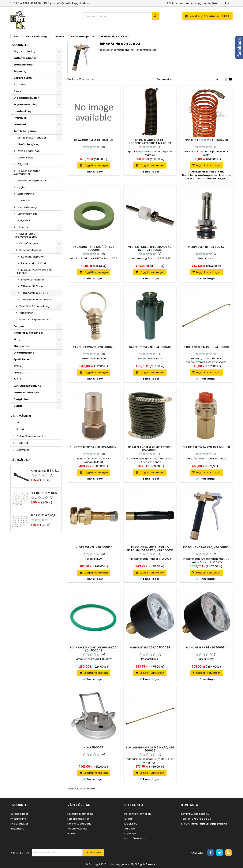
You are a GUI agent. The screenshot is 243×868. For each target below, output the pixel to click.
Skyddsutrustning (26, 104)
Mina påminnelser (135, 838)
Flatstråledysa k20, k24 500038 (206, 447)
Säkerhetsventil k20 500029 (94, 347)
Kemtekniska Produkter (32, 138)
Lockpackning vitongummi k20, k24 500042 (94, 649)
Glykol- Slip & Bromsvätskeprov (26, 235)
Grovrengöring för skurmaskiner (27, 172)
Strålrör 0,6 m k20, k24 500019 (206, 347)
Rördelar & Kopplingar (28, 333)
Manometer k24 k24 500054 (206, 647)
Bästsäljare (21, 460)
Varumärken (21, 416)
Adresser (130, 829)
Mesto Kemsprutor (33, 280)
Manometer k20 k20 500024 (150, 647)
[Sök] (121, 16)
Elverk (17, 91)
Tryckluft (20, 373)
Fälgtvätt (23, 164)
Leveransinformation (80, 814)
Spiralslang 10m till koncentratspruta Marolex (150, 142)
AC (18, 423)
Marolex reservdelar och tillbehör (34, 271)
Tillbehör (23, 227)
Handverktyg (22, 111)
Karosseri (20, 124)
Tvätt (17, 379)
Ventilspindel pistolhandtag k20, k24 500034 (150, 248)
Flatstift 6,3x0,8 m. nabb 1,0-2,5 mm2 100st (45, 515)
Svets (17, 366)
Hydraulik (20, 118)
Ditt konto (134, 805)
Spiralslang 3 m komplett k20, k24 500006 (150, 449)
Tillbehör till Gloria (32, 286)
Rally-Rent (24, 220)
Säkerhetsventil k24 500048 (150, 347)
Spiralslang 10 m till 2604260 (206, 140)
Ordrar (129, 819)
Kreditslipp (131, 824)
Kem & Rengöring (25, 131)
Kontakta (190, 805)
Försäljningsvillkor (78, 819)
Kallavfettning (26, 194)
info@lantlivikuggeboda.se (73, 3)
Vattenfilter (26, 313)
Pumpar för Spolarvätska (35, 319)
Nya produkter (19, 824)
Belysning (20, 71)
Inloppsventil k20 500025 (94, 547)
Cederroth (23, 443)
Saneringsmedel (28, 214)
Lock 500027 (94, 747)
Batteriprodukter (25, 58)
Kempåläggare (29, 243)
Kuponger (131, 834)
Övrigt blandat (24, 399)
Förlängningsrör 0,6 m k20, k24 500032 (150, 749)
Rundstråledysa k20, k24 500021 (94, 447)
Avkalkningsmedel (29, 151)
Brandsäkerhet (23, 65)
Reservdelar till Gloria (34, 263)
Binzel (20, 429)
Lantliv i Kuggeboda (79, 824)
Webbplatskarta (77, 829)
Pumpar (19, 326)
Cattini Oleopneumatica (31, 436)
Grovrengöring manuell (32, 181)
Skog (17, 339)
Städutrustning (24, 353)
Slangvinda (21, 346)
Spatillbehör (22, 359)
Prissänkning (18, 819)
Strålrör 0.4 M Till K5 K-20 (94, 140)
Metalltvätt (24, 200)
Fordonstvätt (25, 158)
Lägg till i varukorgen (94, 165)
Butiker (72, 834)
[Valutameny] (173, 3)
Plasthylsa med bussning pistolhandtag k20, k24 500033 (150, 549)
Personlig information (138, 814)
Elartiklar (20, 85)
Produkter (19, 45)
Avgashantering (24, 51)
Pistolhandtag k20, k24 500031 (206, 547)
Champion (23, 450)
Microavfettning (27, 207)
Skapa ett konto (222, 3)
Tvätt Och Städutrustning (34, 306)
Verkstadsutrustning (27, 386)
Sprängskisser (19, 814)
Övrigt (18, 406)
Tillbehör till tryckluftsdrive (37, 300)
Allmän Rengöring (28, 144)
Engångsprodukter (26, 98)
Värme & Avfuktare (26, 393)
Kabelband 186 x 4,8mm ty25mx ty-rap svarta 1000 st (45, 471)
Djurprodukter (23, 78)
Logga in (201, 3)
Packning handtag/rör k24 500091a (94, 248)
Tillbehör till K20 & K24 (35, 293)
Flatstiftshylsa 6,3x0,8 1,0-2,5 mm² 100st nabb (45, 493)
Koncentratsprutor (31, 250)
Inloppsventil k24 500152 (206, 247)
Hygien (22, 187)
